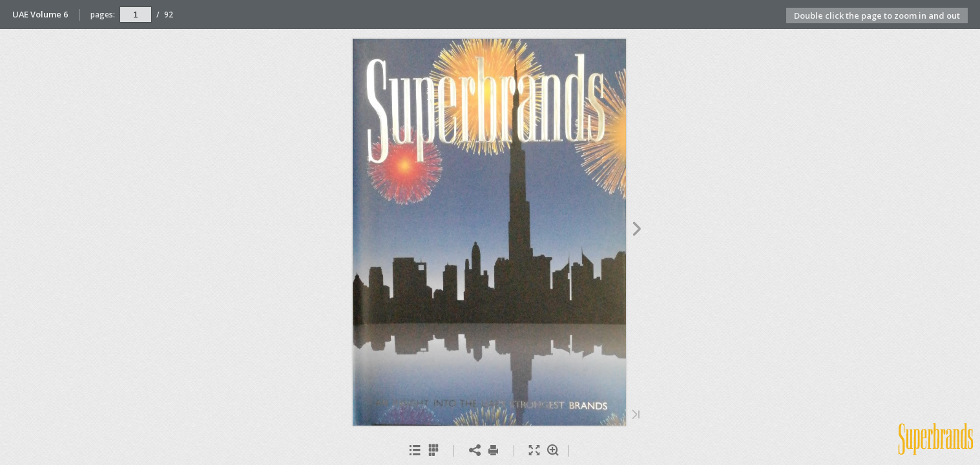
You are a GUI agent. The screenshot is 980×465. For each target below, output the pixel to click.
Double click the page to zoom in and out (877, 15)
